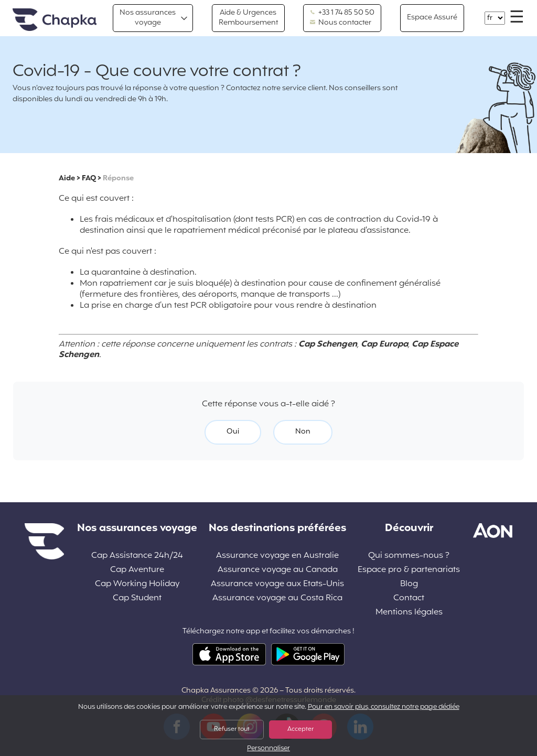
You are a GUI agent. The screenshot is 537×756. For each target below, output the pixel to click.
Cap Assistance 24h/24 (137, 556)
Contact (409, 598)
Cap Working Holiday (137, 584)
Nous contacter (341, 23)
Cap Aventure (137, 570)
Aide (67, 179)
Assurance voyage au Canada (278, 570)
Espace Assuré (432, 18)
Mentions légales (409, 613)
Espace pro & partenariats (409, 570)
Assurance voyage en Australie (277, 556)
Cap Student (137, 598)
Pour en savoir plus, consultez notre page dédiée (384, 707)
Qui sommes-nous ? (409, 556)
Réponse (118, 179)
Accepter (300, 729)
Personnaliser (268, 749)
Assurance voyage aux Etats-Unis (277, 584)
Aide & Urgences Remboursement (248, 18)
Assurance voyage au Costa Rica (277, 598)
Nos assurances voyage (148, 18)
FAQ (89, 179)
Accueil (55, 20)
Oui (233, 432)
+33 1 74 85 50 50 (342, 13)
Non (303, 432)
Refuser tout (232, 729)
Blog (409, 584)
